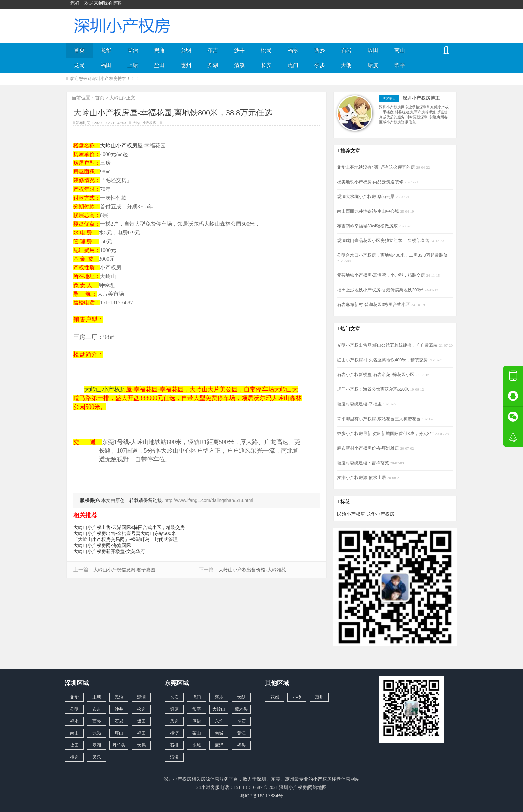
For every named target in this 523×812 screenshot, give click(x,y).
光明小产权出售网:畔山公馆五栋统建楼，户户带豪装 (388, 345)
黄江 (241, 733)
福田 (106, 65)
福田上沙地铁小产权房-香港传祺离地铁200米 (381, 290)
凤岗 (174, 721)
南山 (400, 50)
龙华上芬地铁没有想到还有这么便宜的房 (377, 167)
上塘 (133, 65)
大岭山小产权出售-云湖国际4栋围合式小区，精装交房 (129, 527)
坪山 (119, 733)
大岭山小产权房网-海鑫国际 (102, 545)
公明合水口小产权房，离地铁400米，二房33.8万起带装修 (392, 255)
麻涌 (219, 745)
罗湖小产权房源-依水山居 (362, 478)
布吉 (213, 50)
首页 (79, 50)
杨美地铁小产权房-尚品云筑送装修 (371, 182)
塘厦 (373, 65)
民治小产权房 (351, 514)
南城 (219, 733)
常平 (400, 65)
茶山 (197, 733)
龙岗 (79, 65)
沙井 (239, 50)
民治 (133, 50)
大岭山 (116, 98)
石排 (174, 745)
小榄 (297, 697)
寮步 (320, 65)
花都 (275, 697)
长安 (266, 65)
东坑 (219, 721)
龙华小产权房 (380, 514)
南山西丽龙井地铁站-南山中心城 (369, 211)
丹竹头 (119, 745)
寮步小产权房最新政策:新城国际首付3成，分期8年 (386, 434)
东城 (197, 745)
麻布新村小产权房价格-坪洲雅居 (369, 448)
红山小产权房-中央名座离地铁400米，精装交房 (383, 360)
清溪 (239, 65)
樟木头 (241, 709)
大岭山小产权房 (144, 123)
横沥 (174, 733)
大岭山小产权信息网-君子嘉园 (125, 570)
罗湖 (213, 65)
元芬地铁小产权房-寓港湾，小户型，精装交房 (382, 275)
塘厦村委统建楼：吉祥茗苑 (364, 463)
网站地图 (317, 787)
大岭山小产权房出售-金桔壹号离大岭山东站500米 (125, 533)
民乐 (97, 757)
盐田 (159, 65)
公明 (186, 50)
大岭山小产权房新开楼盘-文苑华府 (109, 551)
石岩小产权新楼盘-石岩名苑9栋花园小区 (376, 375)
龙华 (106, 50)
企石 (241, 721)
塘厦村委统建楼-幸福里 (360, 404)
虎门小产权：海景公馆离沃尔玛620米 (374, 389)
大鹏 (141, 745)
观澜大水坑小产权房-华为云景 (366, 197)
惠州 (186, 65)
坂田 (373, 50)
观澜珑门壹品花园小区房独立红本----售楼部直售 (384, 241)
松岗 (266, 50)
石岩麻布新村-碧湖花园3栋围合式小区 (374, 305)
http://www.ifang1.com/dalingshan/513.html (209, 500)
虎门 (293, 65)
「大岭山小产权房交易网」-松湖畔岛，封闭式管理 (126, 539)
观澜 (159, 50)
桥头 (241, 745)
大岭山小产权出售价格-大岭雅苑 (252, 570)
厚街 (197, 721)
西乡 (320, 50)
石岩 (346, 50)
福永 (293, 50)
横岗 (74, 757)
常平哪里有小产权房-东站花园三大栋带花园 (379, 419)
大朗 (346, 65)
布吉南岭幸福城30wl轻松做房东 (368, 226)
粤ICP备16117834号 (261, 796)
